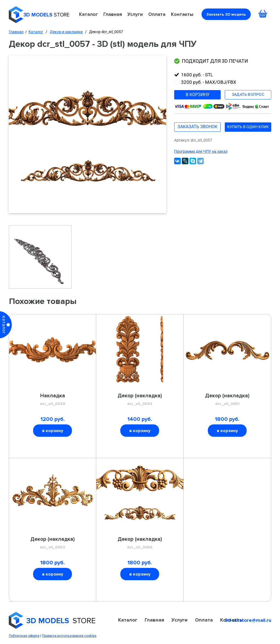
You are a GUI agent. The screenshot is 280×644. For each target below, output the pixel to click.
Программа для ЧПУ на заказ (201, 151)
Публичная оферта (24, 636)
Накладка (53, 400)
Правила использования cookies (69, 636)
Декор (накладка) (140, 400)
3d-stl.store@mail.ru (248, 620)
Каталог (88, 14)
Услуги (135, 14)
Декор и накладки (66, 32)
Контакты (182, 14)
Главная (113, 14)
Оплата (157, 14)
